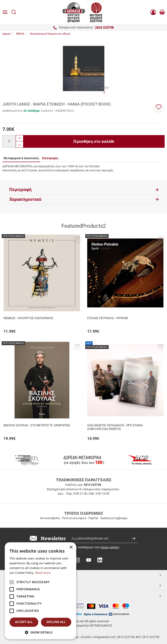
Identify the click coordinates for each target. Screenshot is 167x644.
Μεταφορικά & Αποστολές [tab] (21, 158)
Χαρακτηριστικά (25, 199)
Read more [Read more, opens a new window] (43, 573)
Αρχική (6, 34)
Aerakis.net (15, 596)
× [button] (71, 547)
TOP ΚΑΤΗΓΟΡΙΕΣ (20, 575)
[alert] (40, 591)
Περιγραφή (20, 189)
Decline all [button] (56, 622)
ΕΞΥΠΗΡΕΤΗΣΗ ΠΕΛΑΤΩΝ (26, 585)
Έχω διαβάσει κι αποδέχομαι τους (88, 547)
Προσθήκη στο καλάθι (94, 141)
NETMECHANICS (101, 626)
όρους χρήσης (110, 547)
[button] (159, 106)
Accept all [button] (24, 622)
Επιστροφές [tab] (50, 158)
